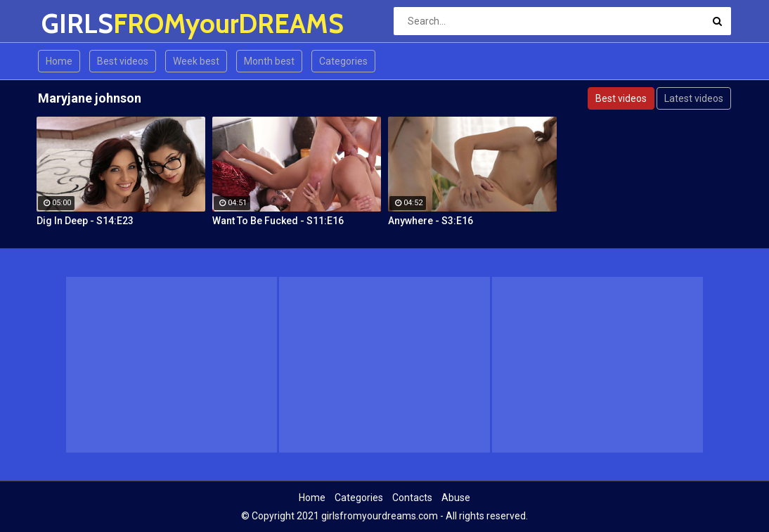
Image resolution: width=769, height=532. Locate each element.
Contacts (412, 498)
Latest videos (694, 98)
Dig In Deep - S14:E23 (85, 221)
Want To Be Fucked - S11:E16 (278, 221)
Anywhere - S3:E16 (431, 221)
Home (59, 61)
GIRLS (78, 24)
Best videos (123, 61)
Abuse (456, 498)
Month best (269, 61)
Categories (343, 61)
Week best (196, 61)
